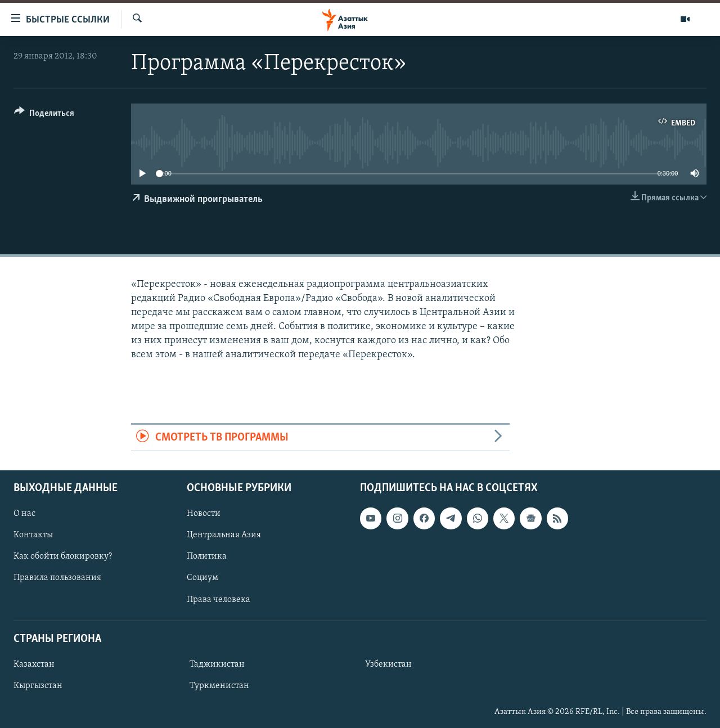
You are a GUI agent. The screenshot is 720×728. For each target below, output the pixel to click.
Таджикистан (217, 664)
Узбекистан (388, 664)
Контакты (33, 535)
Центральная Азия (224, 535)
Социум (202, 578)
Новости (204, 514)
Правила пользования (57, 578)
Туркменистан (219, 686)
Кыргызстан (38, 686)
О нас (24, 514)
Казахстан (34, 664)
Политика (207, 556)
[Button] (44, 115)
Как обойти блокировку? (63, 556)
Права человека (219, 600)
